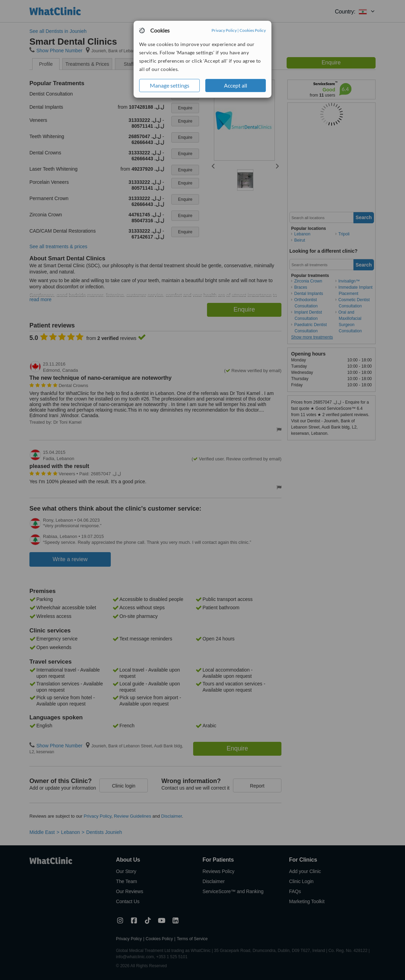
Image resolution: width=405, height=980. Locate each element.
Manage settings (170, 85)
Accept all (236, 85)
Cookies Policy (253, 30)
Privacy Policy (224, 30)
